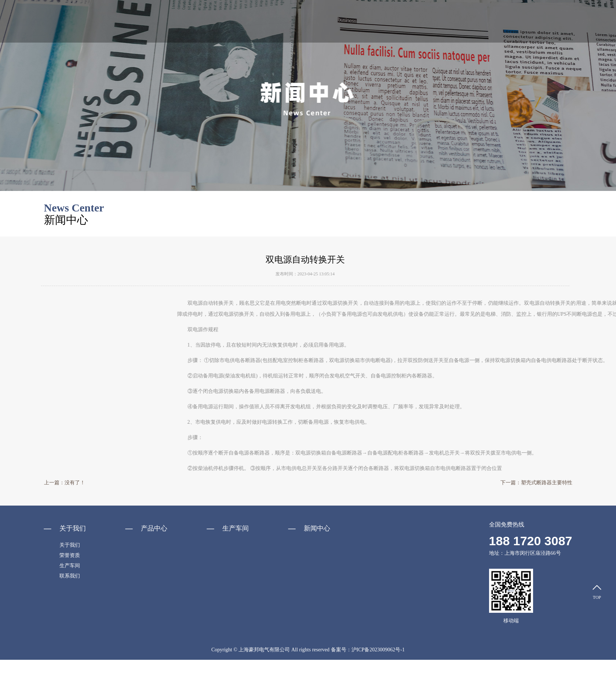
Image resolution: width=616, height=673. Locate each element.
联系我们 (549, 21)
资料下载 (471, 21)
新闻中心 (394, 21)
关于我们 (316, 21)
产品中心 (355, 21)
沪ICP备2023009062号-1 (378, 650)
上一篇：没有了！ (65, 483)
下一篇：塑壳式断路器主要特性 (536, 483)
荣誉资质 (433, 21)
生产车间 (510, 21)
